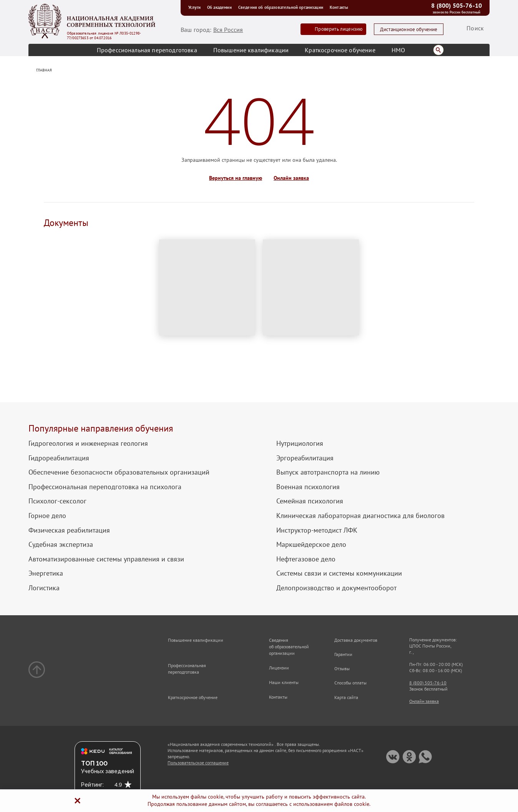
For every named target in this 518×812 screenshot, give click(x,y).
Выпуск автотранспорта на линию (328, 472)
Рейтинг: (92, 785)
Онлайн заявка (291, 178)
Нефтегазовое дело (306, 559)
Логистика (44, 588)
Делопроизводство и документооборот (336, 588)
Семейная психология (310, 501)
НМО (398, 50)
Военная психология (308, 487)
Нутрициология (300, 443)
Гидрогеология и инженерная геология (88, 443)
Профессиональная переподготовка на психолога (105, 487)
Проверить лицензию (339, 29)
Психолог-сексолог (57, 501)
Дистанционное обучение (409, 29)
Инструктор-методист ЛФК (317, 530)
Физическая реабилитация (69, 530)
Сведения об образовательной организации (282, 7)
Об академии (221, 7)
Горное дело (47, 516)
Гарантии (343, 654)
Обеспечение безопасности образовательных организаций (119, 472)
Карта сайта (346, 697)
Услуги (196, 7)
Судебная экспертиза (61, 545)
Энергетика (46, 573)
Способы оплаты (350, 683)
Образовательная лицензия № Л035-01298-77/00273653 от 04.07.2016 (104, 36)
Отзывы (342, 668)
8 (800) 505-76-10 (457, 5)
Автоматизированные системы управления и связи (106, 559)
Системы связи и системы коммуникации (339, 573)
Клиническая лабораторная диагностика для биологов (360, 516)
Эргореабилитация (305, 458)
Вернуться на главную (236, 178)
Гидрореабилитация (59, 458)
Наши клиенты (284, 682)
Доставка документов (356, 640)
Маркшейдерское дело (311, 545)
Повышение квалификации (251, 50)
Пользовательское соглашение (198, 763)
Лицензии (279, 668)
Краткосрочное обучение (340, 50)
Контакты (339, 7)
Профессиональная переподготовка (147, 50)
